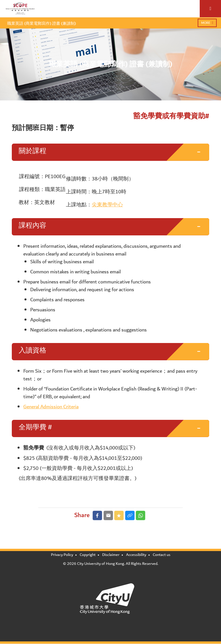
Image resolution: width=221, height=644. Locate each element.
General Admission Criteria (51, 407)
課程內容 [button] (33, 226)
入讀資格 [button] (33, 350)
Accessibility (136, 555)
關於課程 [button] (33, 151)
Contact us (162, 555)
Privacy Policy (62, 555)
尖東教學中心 (107, 205)
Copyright (88, 555)
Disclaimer (111, 555)
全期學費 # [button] (35, 427)
